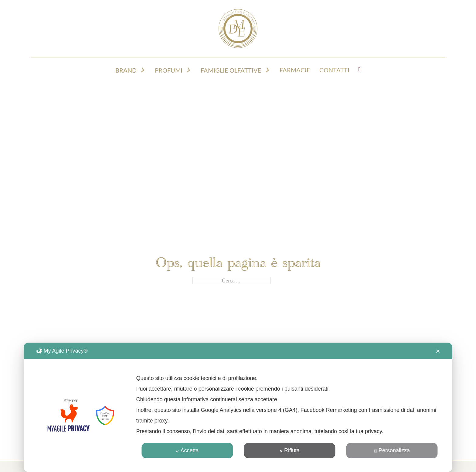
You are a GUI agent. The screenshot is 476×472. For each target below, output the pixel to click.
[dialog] (238, 407)
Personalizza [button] (392, 450)
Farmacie (295, 70)
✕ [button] (438, 351)
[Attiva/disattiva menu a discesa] (143, 70)
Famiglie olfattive (231, 70)
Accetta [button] (187, 450)
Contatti (334, 70)
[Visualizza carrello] (360, 70)
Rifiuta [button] (290, 450)
